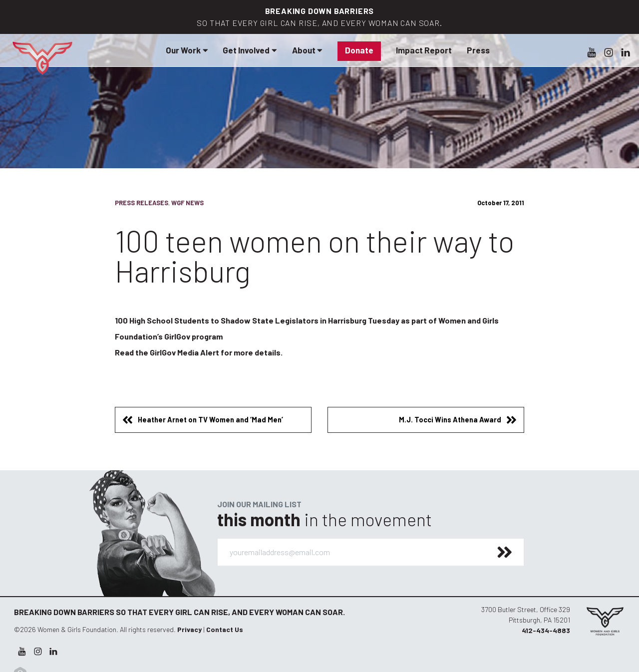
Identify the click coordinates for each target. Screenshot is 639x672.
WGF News (187, 203)
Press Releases (142, 203)
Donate (359, 50)
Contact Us (225, 629)
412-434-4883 (546, 630)
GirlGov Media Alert (184, 352)
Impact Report (424, 50)
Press (478, 50)
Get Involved (250, 50)
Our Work (187, 50)
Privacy (189, 629)
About (307, 50)
